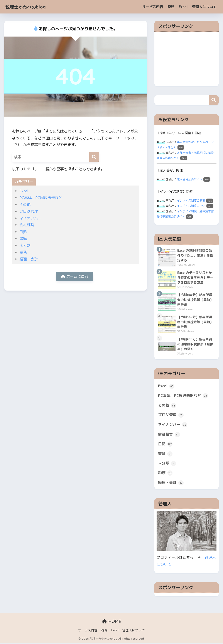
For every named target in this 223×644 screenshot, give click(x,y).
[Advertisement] (187, 59)
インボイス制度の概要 (191, 201)
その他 (25, 204)
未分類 (25, 245)
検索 (214, 100)
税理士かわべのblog (30, 7)
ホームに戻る (75, 277)
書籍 (23, 238)
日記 (23, 232)
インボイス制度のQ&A (191, 206)
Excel (183, 7)
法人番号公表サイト (190, 179)
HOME (112, 622)
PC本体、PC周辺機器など (41, 198)
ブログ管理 (29, 211)
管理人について (204, 7)
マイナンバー (30, 218)
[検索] (94, 157)
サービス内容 (153, 7)
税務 (171, 7)
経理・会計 (29, 259)
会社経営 (27, 225)
